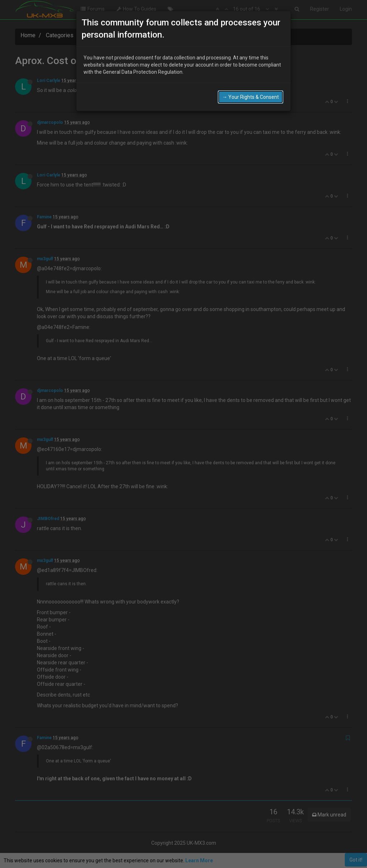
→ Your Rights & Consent (251, 95)
